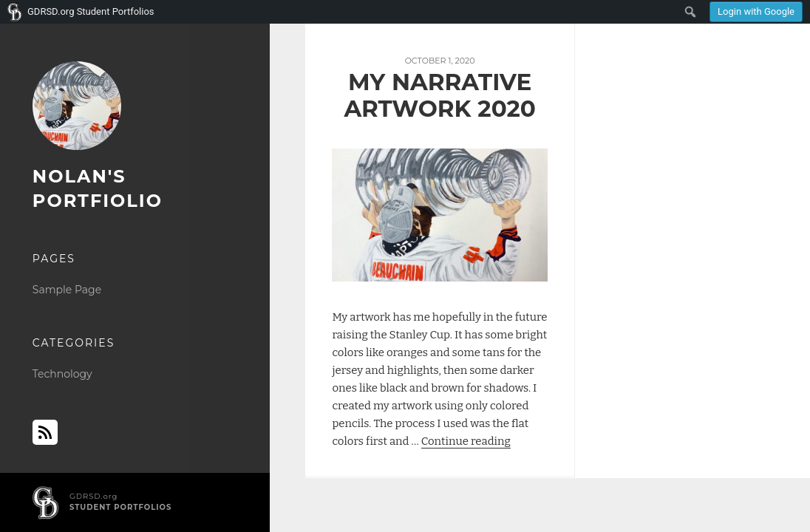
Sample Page (67, 290)
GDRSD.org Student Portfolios (91, 11)
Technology (62, 374)
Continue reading (466, 441)
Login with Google (756, 11)
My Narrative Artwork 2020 (440, 95)
